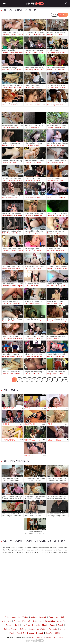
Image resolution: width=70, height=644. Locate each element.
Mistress (50, 339)
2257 (50, 638)
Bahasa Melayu (11, 629)
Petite (18, 268)
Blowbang (50, 233)
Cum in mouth (35, 145)
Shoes (4, 105)
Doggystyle (51, 356)
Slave (17, 198)
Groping (62, 87)
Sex (30, 52)
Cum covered (51, 145)
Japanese (37, 105)
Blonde (35, 35)
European (37, 180)
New (54, 15)
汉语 (62, 617)
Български (53, 617)
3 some (49, 35)
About (55, 638)
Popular (63, 15)
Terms (34, 638)
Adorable (19, 356)
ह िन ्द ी (7, 621)
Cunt (38, 374)
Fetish (61, 374)
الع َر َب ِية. (42, 629)
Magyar (32, 629)
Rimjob (39, 163)
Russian (57, 339)
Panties (55, 374)
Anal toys (10, 128)
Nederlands (37, 621)
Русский (40, 633)
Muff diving (62, 70)
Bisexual (5, 163)
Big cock (13, 35)
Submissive (19, 52)
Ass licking (28, 163)
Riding (53, 52)
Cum (49, 128)
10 (60, 380)
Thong (49, 374)
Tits (41, 321)
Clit (34, 374)
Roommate (6, 286)
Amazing (50, 303)
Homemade (60, 251)
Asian (26, 105)
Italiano (34, 617)
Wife (52, 286)
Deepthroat (6, 35)
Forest (27, 145)
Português (53, 629)
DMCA (45, 638)
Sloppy (65, 268)
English (17, 621)
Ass (30, 35)
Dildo (26, 70)
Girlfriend (13, 286)
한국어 (58, 633)
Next (65, 380)
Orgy (55, 35)
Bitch (11, 87)
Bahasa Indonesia (12, 617)
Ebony (4, 180)
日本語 (45, 625)
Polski (12, 633)
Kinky (13, 145)
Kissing (11, 52)
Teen (43, 105)
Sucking (20, 35)
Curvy (31, 70)
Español (49, 633)
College (38, 303)
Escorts (39, 339)
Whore (37, 128)
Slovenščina (50, 621)
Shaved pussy (61, 52)
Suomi (53, 625)
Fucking (16, 105)
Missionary (17, 87)
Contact (60, 638)
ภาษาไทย (26, 625)
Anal (26, 35)
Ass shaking (51, 105)
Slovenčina (62, 621)
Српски (9, 625)
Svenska (30, 633)
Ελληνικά (26, 621)
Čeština (23, 629)
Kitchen (31, 128)
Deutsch (43, 617)
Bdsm (17, 145)
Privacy (39, 638)
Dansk (60, 625)
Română (21, 633)
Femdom (5, 215)
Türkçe (25, 617)
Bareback (16, 303)
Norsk (17, 625)
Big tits (35, 52)
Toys (42, 70)
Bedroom (5, 87)
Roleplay (5, 52)
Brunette (17, 374)
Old (32, 286)
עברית (62, 629)
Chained (50, 198)
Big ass (20, 286)
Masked (37, 286)
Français (36, 625)
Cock (31, 105)
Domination (55, 87)
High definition (29, 215)
